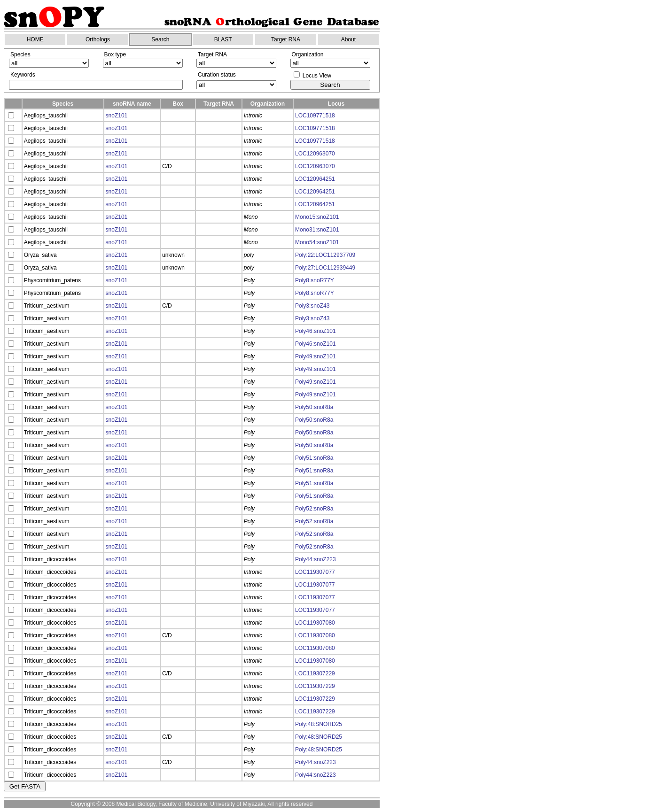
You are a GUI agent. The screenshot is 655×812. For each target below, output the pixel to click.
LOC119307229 (315, 673)
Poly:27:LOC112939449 (325, 268)
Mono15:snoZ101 (317, 217)
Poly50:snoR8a (314, 407)
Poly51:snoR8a (314, 458)
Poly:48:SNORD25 (319, 724)
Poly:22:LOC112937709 (325, 255)
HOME (35, 39)
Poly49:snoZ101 (316, 356)
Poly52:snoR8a (314, 509)
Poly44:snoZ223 (316, 559)
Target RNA (286, 39)
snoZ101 (117, 116)
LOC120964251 (315, 179)
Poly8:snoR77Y (315, 280)
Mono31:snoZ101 (317, 230)
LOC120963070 (315, 154)
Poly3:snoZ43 (312, 306)
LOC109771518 (315, 116)
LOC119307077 (315, 572)
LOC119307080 (315, 623)
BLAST (223, 39)
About (348, 39)
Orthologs (98, 39)
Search (160, 39)
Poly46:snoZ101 (316, 331)
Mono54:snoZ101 (317, 242)
